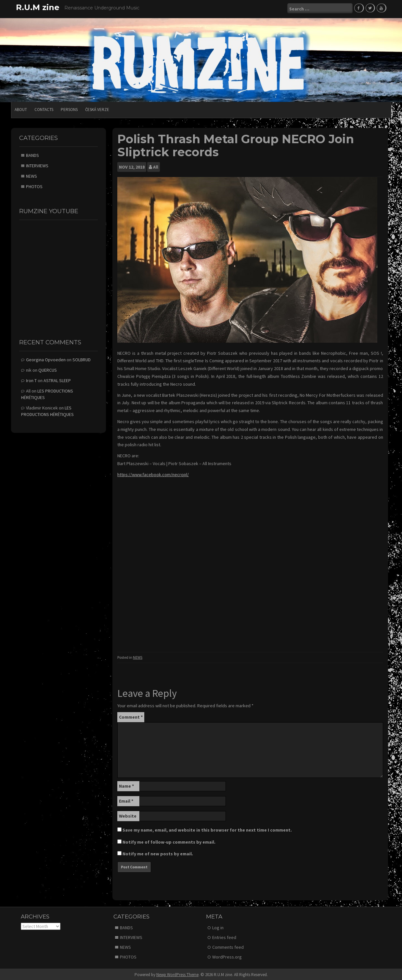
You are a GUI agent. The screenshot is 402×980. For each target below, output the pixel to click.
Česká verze (97, 108)
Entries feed (224, 936)
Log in (218, 926)
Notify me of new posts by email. (158, 852)
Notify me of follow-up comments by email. (169, 841)
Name (126, 785)
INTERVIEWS (37, 164)
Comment (131, 716)
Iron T (31, 379)
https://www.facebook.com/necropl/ (153, 473)
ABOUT (21, 108)
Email (126, 800)
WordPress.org (227, 956)
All (156, 165)
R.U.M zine (38, 7)
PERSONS (69, 108)
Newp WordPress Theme (177, 973)
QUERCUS (48, 369)
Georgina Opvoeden (46, 358)
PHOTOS (34, 185)
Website (128, 815)
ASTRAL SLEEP (57, 379)
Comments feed (228, 946)
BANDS (32, 154)
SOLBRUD (82, 358)
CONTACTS (44, 108)
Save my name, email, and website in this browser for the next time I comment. (207, 829)
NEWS (138, 656)
